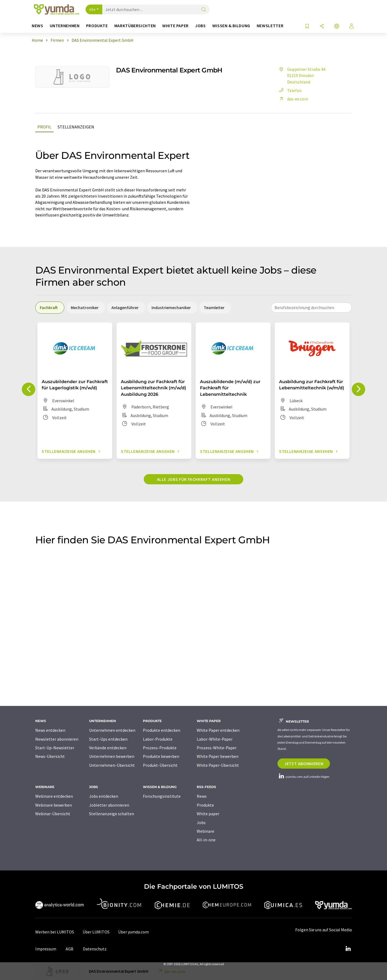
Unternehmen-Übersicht (112, 765)
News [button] (38, 26)
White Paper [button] (175, 26)
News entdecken (50, 730)
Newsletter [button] (270, 26)
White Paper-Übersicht (218, 765)
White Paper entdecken (218, 730)
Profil (44, 127)
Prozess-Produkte (160, 748)
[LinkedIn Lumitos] (348, 949)
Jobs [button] (200, 26)
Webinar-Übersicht (53, 814)
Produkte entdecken (162, 730)
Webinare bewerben (54, 805)
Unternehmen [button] (65, 26)
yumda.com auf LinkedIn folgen (303, 777)
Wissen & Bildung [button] (231, 26)
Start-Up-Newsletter (55, 748)
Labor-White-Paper (215, 739)
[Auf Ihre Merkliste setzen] (307, 27)
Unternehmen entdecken (112, 730)
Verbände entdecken (108, 748)
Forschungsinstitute (162, 796)
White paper (208, 814)
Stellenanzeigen (76, 127)
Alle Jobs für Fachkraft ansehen (194, 479)
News (202, 796)
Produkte (205, 805)
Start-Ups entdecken (108, 739)
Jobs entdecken (104, 796)
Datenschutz (95, 949)
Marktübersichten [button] (135, 26)
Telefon (290, 90)
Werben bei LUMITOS (55, 932)
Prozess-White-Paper (217, 748)
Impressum (46, 949)
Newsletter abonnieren (57, 739)
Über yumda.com (133, 932)
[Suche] (204, 10)
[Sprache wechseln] (337, 27)
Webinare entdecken (54, 796)
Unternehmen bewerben (112, 756)
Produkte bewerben (161, 756)
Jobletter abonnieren (109, 805)
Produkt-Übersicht (160, 765)
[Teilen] (322, 27)
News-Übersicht (50, 756)
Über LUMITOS (96, 932)
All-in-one (206, 840)
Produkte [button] (97, 26)
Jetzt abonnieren (304, 764)
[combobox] (311, 307)
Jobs (201, 822)
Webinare (205, 831)
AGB (70, 949)
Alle (92, 9)
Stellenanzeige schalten (112, 814)
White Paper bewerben (218, 756)
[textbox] (311, 307)
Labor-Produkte (158, 739)
